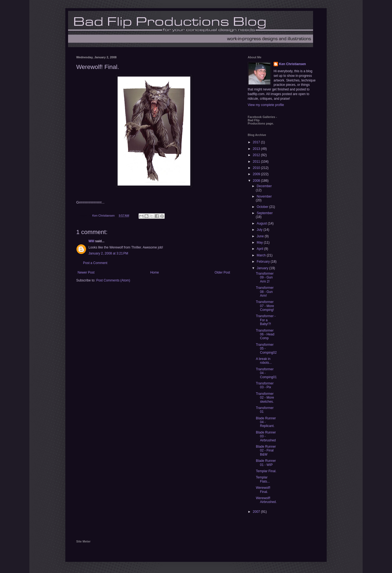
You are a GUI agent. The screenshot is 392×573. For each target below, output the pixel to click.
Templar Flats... (263, 479)
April (260, 249)
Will (91, 241)
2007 (257, 512)
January (263, 268)
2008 (257, 181)
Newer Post (86, 272)
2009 (257, 174)
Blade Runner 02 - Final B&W (266, 451)
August (262, 223)
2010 (257, 168)
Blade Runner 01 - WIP (266, 463)
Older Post (222, 272)
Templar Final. (266, 471)
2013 (257, 149)
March (262, 255)
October (263, 207)
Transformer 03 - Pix (265, 385)
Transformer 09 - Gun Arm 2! (265, 278)
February (264, 262)
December (264, 186)
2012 (257, 155)
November (264, 196)
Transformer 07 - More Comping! (265, 306)
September (265, 213)
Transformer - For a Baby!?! (266, 320)
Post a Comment (95, 263)
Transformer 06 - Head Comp (265, 334)
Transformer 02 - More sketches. (265, 398)
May (260, 242)
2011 (257, 162)
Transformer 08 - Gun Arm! (265, 292)
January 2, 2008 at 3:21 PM (108, 253)
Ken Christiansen (293, 64)
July (260, 230)
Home (155, 272)
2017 (257, 142)
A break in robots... (264, 361)
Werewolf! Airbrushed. (266, 500)
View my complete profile (266, 105)
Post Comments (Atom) (113, 280)
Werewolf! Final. (263, 490)
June (261, 236)
